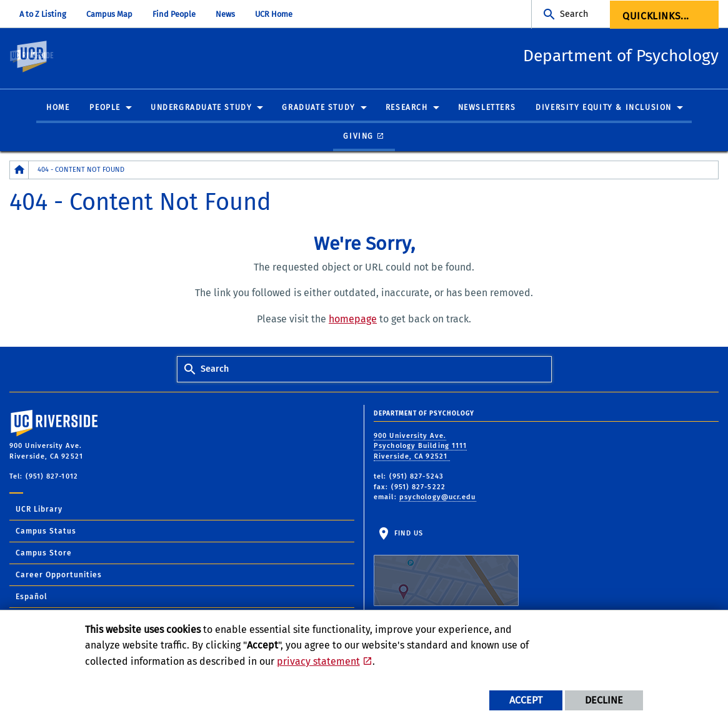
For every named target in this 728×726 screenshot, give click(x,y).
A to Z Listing (43, 14)
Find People (174, 14)
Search (574, 14)
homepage (353, 320)
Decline (604, 700)
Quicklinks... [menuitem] (656, 16)
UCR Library (39, 509)
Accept (526, 700)
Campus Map (109, 14)
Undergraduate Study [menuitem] (201, 108)
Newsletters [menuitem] (487, 108)
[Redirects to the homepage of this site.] (19, 170)
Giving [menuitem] (358, 136)
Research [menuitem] (407, 108)
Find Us (446, 568)
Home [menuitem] (58, 108)
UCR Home (274, 14)
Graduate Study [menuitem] (318, 108)
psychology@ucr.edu (438, 498)
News (225, 14)
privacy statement (318, 661)
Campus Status (46, 531)
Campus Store (44, 553)
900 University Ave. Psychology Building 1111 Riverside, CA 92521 (420, 446)
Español (32, 597)
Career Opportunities (59, 575)
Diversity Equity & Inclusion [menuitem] (604, 108)
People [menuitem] (105, 108)
